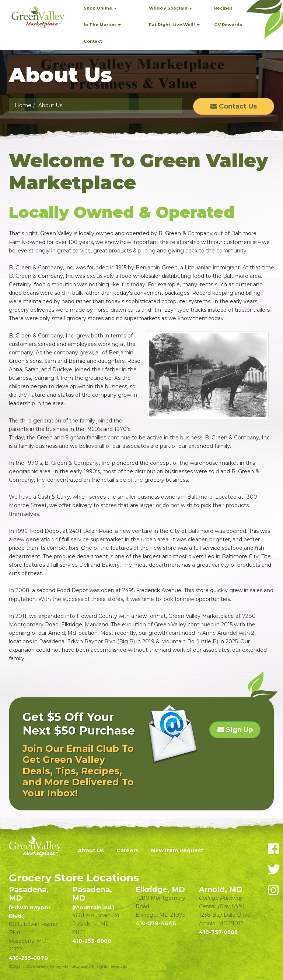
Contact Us (234, 106)
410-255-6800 (92, 941)
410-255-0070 (28, 958)
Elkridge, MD (160, 889)
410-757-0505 (218, 932)
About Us (91, 850)
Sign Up (235, 730)
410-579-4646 (156, 923)
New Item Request (177, 850)
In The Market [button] (102, 25)
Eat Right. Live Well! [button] (174, 25)
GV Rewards (228, 25)
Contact (93, 41)
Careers (127, 850)
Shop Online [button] (100, 8)
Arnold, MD (221, 889)
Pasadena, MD (30, 902)
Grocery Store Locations (74, 878)
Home (23, 105)
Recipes (223, 8)
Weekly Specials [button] (170, 8)
